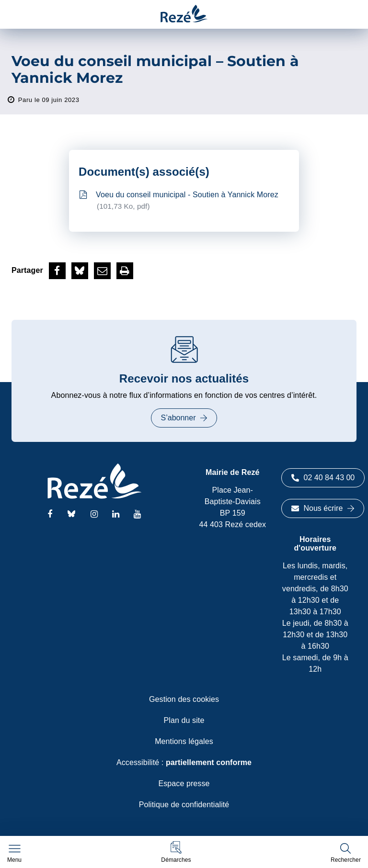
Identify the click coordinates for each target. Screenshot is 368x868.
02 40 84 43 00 (323, 478)
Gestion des (184, 699)
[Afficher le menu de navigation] (14, 854)
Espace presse (184, 783)
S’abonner (184, 418)
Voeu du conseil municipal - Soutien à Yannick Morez (179, 201)
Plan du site (184, 720)
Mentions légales (184, 741)
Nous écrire (323, 508)
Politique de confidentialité (184, 805)
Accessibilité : (184, 762)
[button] (176, 852)
